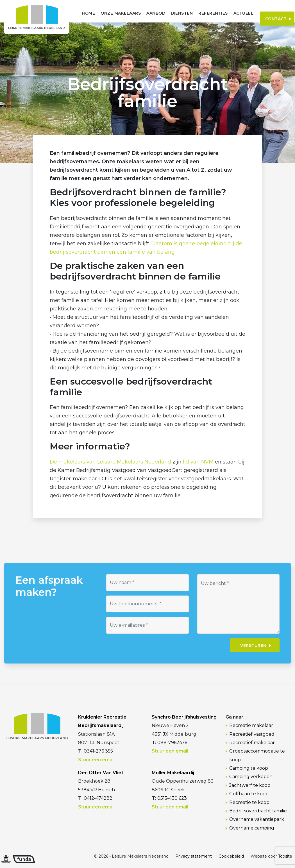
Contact (267, 13)
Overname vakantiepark (257, 819)
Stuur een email (96, 760)
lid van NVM (198, 462)
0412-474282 (98, 798)
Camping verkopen (251, 777)
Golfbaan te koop (249, 794)
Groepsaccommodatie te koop (257, 755)
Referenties (200, 13)
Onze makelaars (107, 13)
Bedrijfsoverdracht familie (258, 811)
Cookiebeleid (231, 856)
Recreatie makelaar (251, 725)
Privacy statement (194, 856)
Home (75, 13)
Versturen (253, 646)
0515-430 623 (172, 798)
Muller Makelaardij (173, 773)
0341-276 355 (98, 751)
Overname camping (252, 828)
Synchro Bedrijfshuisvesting (184, 717)
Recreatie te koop (249, 802)
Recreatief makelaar (252, 743)
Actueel (230, 13)
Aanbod (142, 13)
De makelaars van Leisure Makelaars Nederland (110, 462)
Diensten (168, 13)
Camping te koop (249, 768)
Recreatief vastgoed (252, 734)
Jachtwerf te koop (250, 785)
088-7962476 (172, 743)
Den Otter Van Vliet (101, 773)
